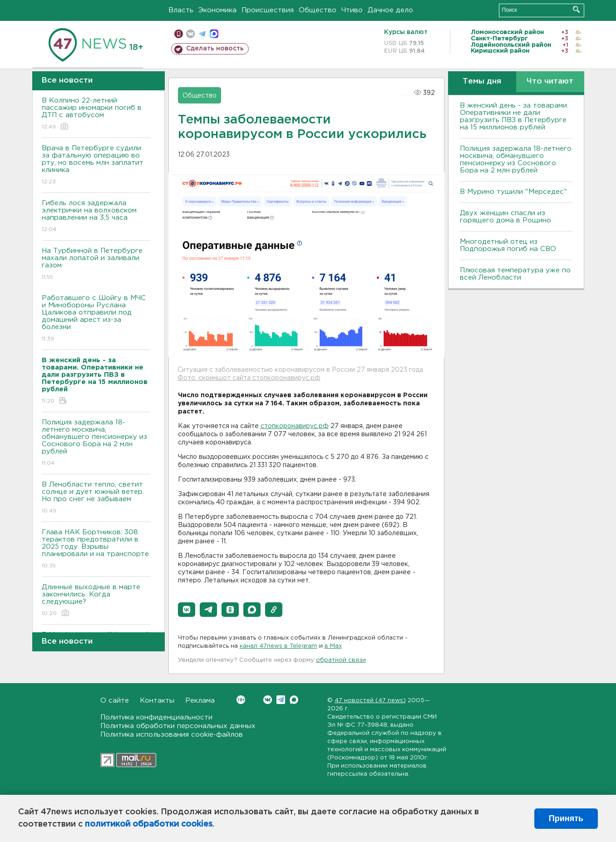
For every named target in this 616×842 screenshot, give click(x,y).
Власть (181, 10)
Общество (318, 10)
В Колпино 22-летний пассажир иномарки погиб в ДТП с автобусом (96, 114)
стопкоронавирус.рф (295, 426)
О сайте (115, 701)
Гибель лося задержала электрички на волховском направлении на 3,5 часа (96, 217)
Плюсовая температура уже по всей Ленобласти (515, 274)
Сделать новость (215, 49)
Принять (566, 818)
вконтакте (190, 34)
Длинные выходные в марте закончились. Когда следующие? (96, 601)
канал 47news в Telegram (278, 646)
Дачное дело (390, 10)
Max (294, 700)
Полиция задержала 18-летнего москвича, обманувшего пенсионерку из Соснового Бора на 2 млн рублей (96, 443)
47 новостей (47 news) (370, 701)
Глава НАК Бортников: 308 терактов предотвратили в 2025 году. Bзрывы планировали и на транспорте (96, 549)
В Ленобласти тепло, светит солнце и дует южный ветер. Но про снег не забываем (96, 498)
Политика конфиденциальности (156, 717)
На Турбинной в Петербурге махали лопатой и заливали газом (96, 264)
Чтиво (352, 10)
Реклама (200, 701)
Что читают (550, 81)
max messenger (214, 34)
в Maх (333, 646)
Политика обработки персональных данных (178, 726)
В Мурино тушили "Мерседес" (513, 192)
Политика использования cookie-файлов (172, 735)
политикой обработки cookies (149, 824)
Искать (576, 9)
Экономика (217, 10)
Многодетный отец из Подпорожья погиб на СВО (508, 245)
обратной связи (341, 660)
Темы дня (482, 81)
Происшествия (268, 10)
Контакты (157, 701)
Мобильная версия (179, 34)
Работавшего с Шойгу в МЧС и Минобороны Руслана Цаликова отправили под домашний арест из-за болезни (96, 319)
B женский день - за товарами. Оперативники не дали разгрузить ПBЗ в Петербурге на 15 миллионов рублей (514, 116)
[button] (187, 610)
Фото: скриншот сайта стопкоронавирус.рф (249, 378)
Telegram (281, 700)
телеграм (202, 34)
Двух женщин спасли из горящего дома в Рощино (505, 217)
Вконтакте (241, 700)
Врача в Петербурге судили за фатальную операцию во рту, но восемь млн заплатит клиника (96, 165)
